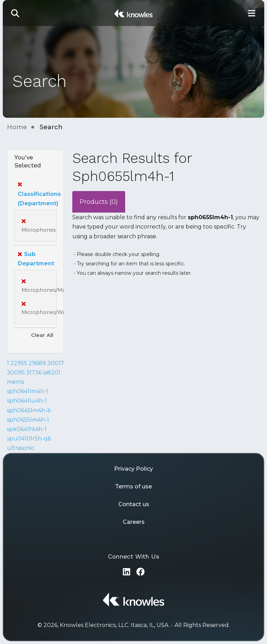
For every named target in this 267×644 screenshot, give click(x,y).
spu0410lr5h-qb (29, 439)
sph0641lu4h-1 (27, 401)
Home (17, 127)
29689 (37, 363)
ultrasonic (21, 448)
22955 (19, 363)
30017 (56, 363)
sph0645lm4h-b (29, 410)
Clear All (42, 335)
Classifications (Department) (39, 194)
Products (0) (99, 202)
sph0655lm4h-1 (28, 420)
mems (15, 382)
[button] (15, 13)
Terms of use (133, 486)
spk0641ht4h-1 (27, 429)
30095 (16, 373)
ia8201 (52, 373)
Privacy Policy (133, 469)
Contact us (134, 504)
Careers (134, 522)
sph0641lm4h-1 (28, 391)
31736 (34, 373)
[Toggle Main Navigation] (252, 13)
